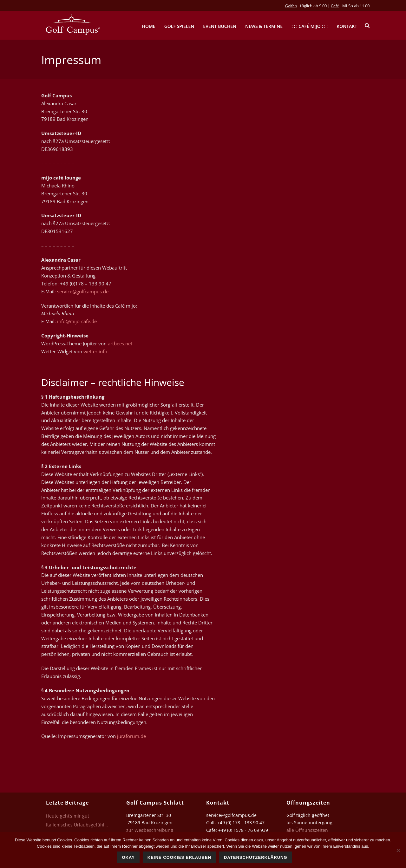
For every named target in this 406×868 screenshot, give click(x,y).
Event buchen (220, 26)
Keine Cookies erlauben (179, 857)
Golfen (291, 6)
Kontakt (347, 26)
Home (148, 26)
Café (335, 6)
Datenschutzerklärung (256, 857)
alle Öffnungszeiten (307, 830)
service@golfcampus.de (83, 291)
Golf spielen (179, 26)
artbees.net (120, 343)
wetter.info (95, 351)
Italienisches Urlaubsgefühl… (77, 825)
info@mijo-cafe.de (77, 321)
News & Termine (264, 26)
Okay (128, 857)
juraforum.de (131, 736)
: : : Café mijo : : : (310, 26)
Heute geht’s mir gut (68, 816)
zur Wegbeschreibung (150, 830)
